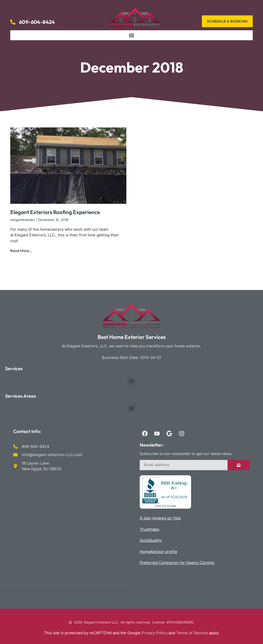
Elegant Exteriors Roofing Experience (55, 212)
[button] (132, 35)
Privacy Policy (154, 633)
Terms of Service (192, 633)
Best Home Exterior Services (132, 337)
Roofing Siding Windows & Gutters (68, 535)
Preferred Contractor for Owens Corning (177, 563)
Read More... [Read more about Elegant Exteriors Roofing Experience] (21, 251)
